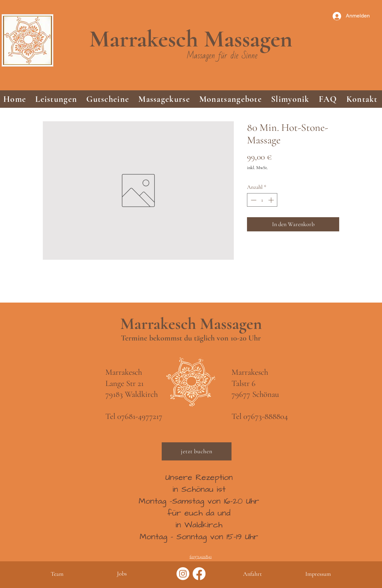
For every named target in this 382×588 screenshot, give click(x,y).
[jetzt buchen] (197, 451)
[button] (56, 99)
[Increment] (272, 200)
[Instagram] (183, 574)
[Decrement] (253, 200)
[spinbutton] (262, 200)
